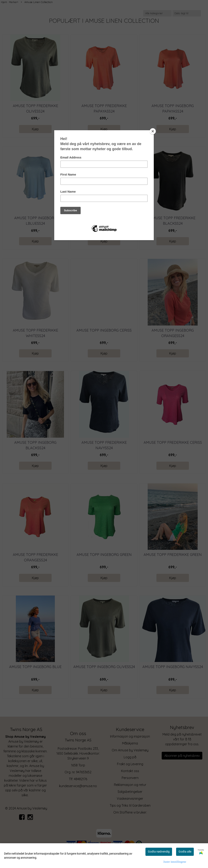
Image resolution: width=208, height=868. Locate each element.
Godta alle (185, 852)
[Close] (153, 131)
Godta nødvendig (159, 852)
